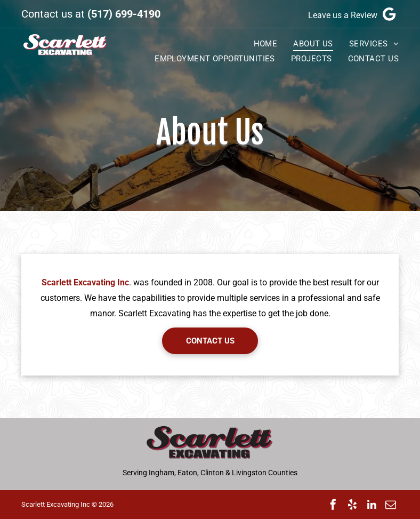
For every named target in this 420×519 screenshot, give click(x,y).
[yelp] (352, 505)
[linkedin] (371, 505)
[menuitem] (258, 44)
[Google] (389, 14)
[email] (391, 505)
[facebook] (333, 505)
